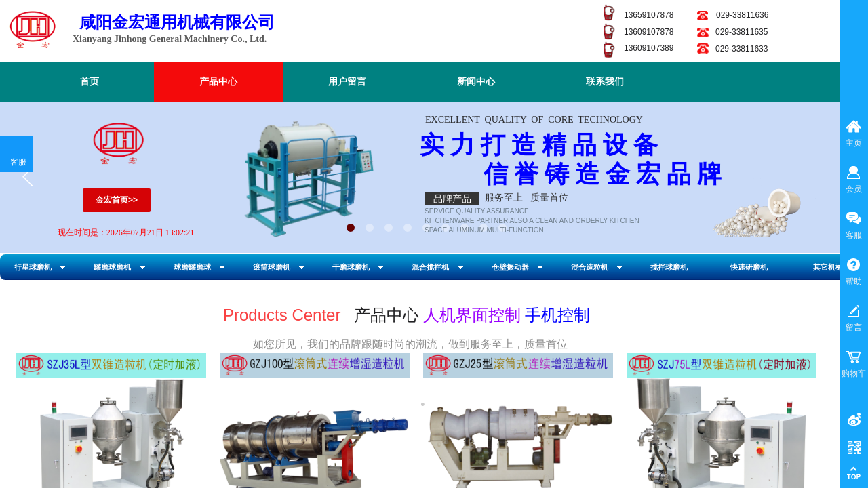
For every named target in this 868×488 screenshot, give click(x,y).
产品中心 (218, 82)
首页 (90, 82)
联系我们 (605, 82)
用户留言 (347, 82)
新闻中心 (476, 82)
